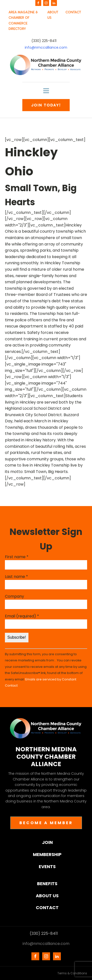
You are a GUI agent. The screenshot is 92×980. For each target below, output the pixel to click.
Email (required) (22, 616)
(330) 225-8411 (44, 41)
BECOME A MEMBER (46, 823)
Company (14, 596)
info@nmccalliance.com (46, 48)
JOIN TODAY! (46, 105)
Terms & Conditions (72, 973)
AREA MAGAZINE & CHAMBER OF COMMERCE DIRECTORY (23, 20)
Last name (16, 577)
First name (17, 557)
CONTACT (73, 12)
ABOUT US (53, 15)
